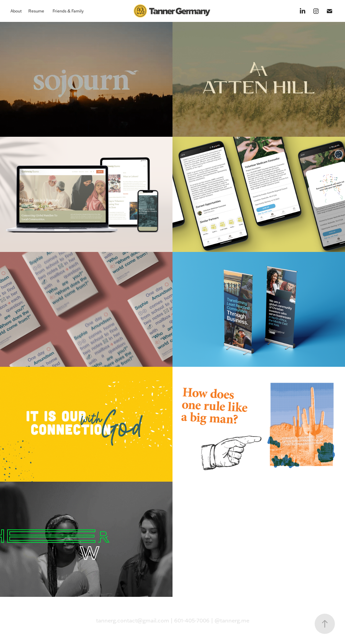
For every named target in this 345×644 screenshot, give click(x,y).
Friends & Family (68, 11)
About (16, 11)
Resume (36, 11)
